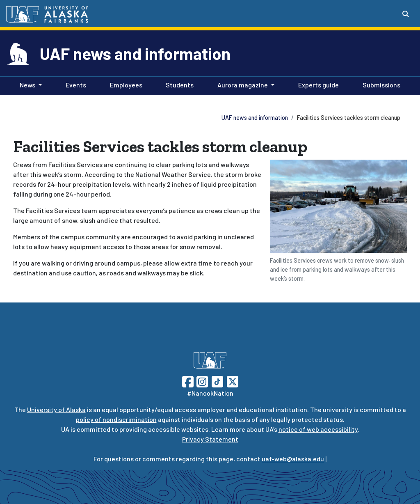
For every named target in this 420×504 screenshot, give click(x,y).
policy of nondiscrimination (116, 419)
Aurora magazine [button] (243, 85)
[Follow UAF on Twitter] (233, 381)
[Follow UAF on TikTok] (217, 381)
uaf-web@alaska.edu (293, 459)
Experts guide (317, 84)
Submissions (380, 84)
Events (74, 84)
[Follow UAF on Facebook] (188, 381)
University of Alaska (56, 409)
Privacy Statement (210, 439)
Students (178, 84)
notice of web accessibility (318, 429)
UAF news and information (135, 53)
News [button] (27, 85)
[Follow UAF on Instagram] (201, 381)
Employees (124, 84)
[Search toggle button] (406, 14)
